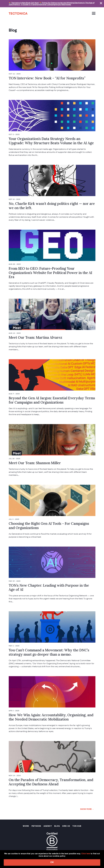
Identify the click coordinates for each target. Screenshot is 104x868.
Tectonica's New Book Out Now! (25, 3)
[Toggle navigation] (93, 13)
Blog (57, 826)
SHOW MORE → (87, 809)
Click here (86, 854)
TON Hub (77, 826)
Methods (36, 826)
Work (26, 826)
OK (52, 862)
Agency (48, 826)
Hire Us (66, 826)
